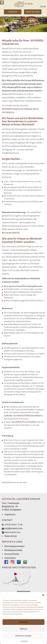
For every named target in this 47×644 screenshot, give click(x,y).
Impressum (24, 641)
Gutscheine (10, 558)
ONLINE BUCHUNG (33, 12)
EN (45, 7)
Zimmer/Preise (12, 554)
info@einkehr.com (14, 528)
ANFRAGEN (13, 12)
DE (42, 7)
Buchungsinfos (10, 233)
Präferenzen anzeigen (23, 636)
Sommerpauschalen (14, 546)
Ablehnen (23, 629)
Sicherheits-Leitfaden (24, 422)
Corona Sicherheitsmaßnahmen (22, 416)
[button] (43, 595)
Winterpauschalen (13, 550)
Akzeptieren (23, 622)
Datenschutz (11, 536)
